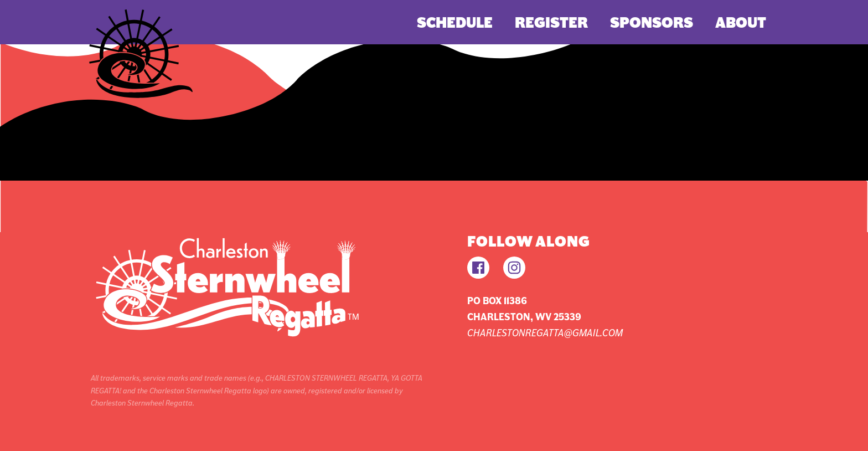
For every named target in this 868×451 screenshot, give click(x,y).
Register (551, 23)
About (741, 23)
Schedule (455, 23)
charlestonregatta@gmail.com (545, 333)
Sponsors (652, 23)
